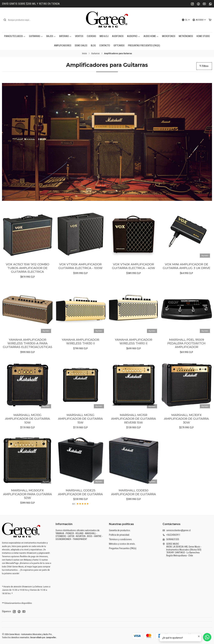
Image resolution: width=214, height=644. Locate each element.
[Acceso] (199, 20)
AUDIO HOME (151, 36)
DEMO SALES (81, 46)
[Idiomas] (186, 20)
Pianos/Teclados (15, 36)
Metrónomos (186, 36)
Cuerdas (91, 36)
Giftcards (119, 46)
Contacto (105, 46)
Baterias (65, 36)
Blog (93, 46)
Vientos (79, 36)
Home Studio (203, 36)
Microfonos (169, 36)
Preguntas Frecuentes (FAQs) (144, 46)
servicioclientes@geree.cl (177, 530)
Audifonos (118, 36)
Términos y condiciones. (121, 539)
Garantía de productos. (120, 530)
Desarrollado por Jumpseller (43, 637)
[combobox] (20, 20)
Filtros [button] (204, 66)
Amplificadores (63, 46)
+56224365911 (171, 535)
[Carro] (210, 20)
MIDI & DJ (104, 36)
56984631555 (171, 539)
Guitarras (36, 36)
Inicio (85, 53)
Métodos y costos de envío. (122, 544)
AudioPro (134, 36)
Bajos (51, 36)
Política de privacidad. (119, 535)
